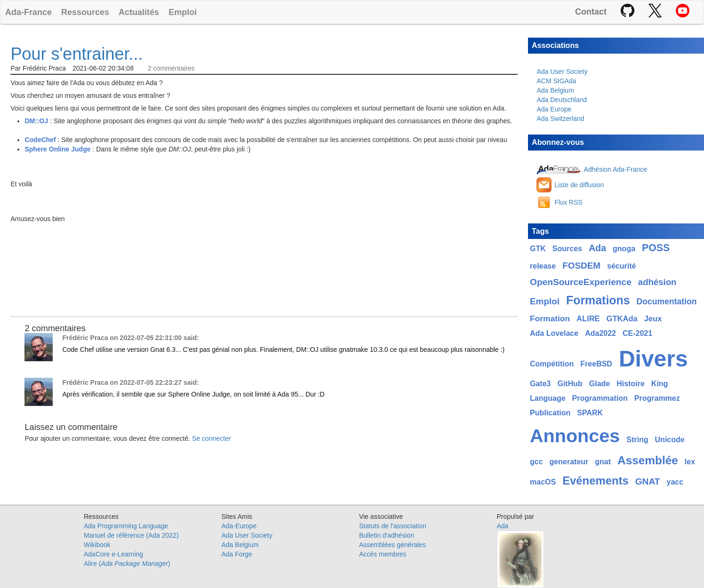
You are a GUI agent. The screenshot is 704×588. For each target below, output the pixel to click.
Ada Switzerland (560, 119)
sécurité (621, 266)
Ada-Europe (239, 526)
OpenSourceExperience (581, 282)
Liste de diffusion (579, 185)
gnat (603, 462)
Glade (600, 384)
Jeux (653, 319)
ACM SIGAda (556, 81)
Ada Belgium (555, 90)
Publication (550, 413)
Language (548, 398)
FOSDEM (581, 266)
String (637, 440)
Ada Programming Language (126, 526)
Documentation (667, 302)
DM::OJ (36, 121)
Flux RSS (568, 202)
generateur (569, 462)
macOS (543, 482)
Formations (598, 300)
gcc (536, 462)
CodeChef (40, 140)
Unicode (670, 440)
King (660, 384)
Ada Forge (237, 554)
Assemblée (648, 460)
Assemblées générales (392, 545)
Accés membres (383, 554)
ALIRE (588, 319)
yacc (675, 482)
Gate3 (540, 384)
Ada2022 (600, 333)
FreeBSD (596, 364)
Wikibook (97, 545)
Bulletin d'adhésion (387, 535)
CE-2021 (637, 333)
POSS (656, 248)
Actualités (139, 12)
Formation (550, 318)
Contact (591, 12)
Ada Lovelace (554, 333)
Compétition (552, 364)
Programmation (600, 398)
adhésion (657, 282)
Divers (653, 359)
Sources (567, 249)
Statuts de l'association (393, 526)
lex (690, 462)
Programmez (657, 398)
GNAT (648, 481)
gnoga (624, 249)
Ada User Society (562, 72)
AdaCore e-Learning (113, 554)
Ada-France (28, 12)
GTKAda (622, 319)
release (543, 266)
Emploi (183, 12)
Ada (597, 248)
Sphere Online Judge (57, 149)
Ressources (85, 12)
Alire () (127, 564)
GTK (538, 249)
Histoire (631, 384)
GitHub (570, 384)
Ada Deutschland (562, 100)
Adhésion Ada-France (615, 169)
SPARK (590, 413)
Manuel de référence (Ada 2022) (131, 535)
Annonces (575, 436)
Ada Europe (554, 109)
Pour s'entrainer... (76, 54)
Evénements (596, 481)
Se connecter (212, 438)
